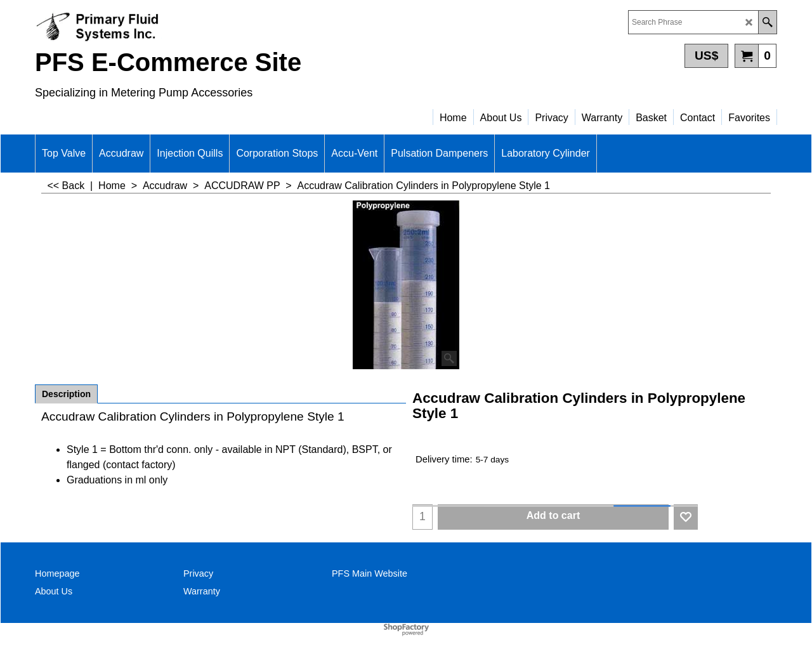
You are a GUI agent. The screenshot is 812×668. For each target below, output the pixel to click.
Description (66, 394)
